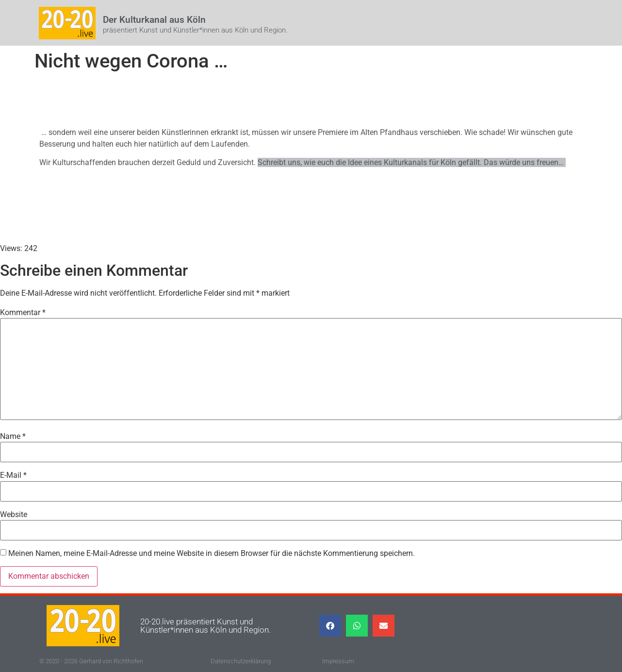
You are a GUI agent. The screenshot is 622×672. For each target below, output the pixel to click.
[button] (330, 626)
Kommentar (23, 313)
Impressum (338, 661)
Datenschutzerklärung (241, 661)
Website (14, 515)
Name (13, 437)
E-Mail (13, 475)
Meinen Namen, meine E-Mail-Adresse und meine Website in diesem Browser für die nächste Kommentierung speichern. (212, 554)
